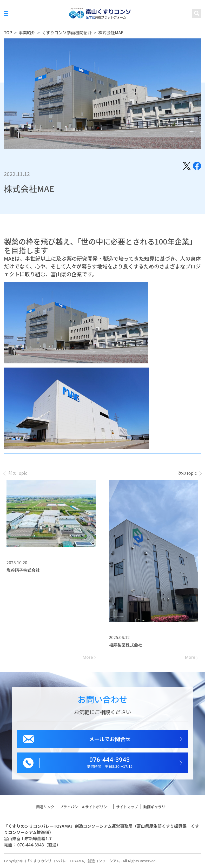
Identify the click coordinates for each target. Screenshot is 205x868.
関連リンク (45, 807)
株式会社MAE (111, 32)
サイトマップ (127, 807)
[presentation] (16, 473)
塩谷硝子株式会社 (23, 570)
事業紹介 (27, 32)
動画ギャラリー (156, 807)
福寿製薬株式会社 (125, 645)
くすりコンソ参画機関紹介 (67, 32)
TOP (8, 32)
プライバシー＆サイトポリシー (85, 807)
